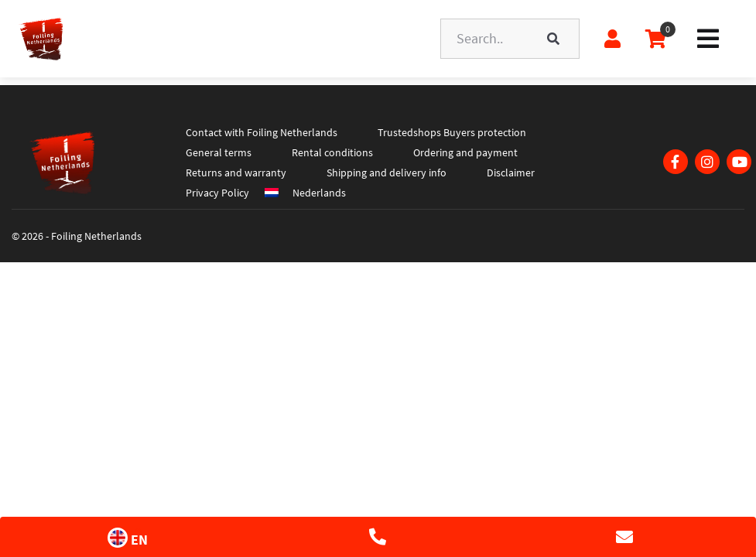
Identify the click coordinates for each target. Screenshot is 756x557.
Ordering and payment (465, 152)
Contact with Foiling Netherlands (262, 132)
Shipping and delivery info (387, 173)
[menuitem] (318, 193)
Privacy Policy (217, 193)
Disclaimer (511, 173)
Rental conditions (332, 152)
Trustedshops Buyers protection (452, 132)
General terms (219, 152)
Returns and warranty (236, 173)
